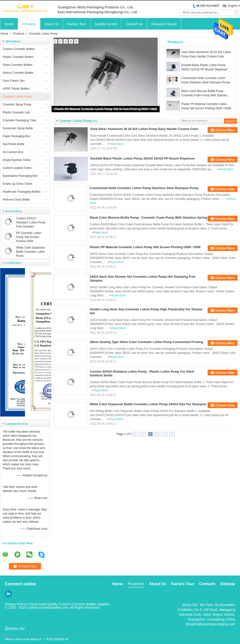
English (233, 6)
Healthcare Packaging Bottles (21, 192)
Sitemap (228, 584)
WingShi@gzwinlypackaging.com (210, 624)
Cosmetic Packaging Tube (19, 120)
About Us (52, 24)
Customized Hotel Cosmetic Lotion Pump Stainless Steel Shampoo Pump (206, 80)
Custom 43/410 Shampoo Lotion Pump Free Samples (31, 222)
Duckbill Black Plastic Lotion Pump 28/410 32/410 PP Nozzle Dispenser (204, 67)
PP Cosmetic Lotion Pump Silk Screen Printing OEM (29, 237)
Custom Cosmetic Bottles (19, 49)
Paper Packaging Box (16, 136)
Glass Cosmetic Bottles (18, 65)
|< (135, 434)
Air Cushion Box (13, 152)
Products (29, 24)
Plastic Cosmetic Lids (16, 112)
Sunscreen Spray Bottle (18, 128)
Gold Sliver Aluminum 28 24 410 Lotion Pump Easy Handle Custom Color (206, 54)
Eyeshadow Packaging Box (20, 176)
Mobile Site (15, 629)
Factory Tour (77, 24)
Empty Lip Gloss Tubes (17, 184)
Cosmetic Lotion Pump (17, 97)
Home (9, 24)
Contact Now (225, 130)
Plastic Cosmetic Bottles (18, 57)
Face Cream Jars (14, 81)
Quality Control (106, 24)
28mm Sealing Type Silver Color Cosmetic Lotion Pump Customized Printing (146, 342)
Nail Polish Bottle (14, 144)
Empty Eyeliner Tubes (17, 160)
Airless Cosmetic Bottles (18, 73)
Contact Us (134, 24)
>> (164, 434)
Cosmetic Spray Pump (17, 104)
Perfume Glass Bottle (16, 200)
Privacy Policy (15, 604)
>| (172, 434)
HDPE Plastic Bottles (16, 89)
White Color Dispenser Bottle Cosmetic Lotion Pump (30, 252)
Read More (117, 144)
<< (143, 434)
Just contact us (57, 639)
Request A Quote (164, 24)
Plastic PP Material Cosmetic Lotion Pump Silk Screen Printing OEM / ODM (106, 109)
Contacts (207, 584)
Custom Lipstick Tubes (17, 168)
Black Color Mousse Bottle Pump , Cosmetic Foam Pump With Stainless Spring (205, 93)
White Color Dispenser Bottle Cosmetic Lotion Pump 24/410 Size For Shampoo (148, 404)
